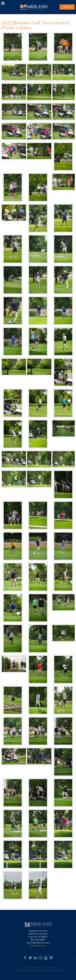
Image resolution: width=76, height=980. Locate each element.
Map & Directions (38, 946)
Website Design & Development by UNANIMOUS (46, 970)
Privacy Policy (24, 967)
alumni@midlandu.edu (38, 943)
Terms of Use (52, 967)
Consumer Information (39, 967)
